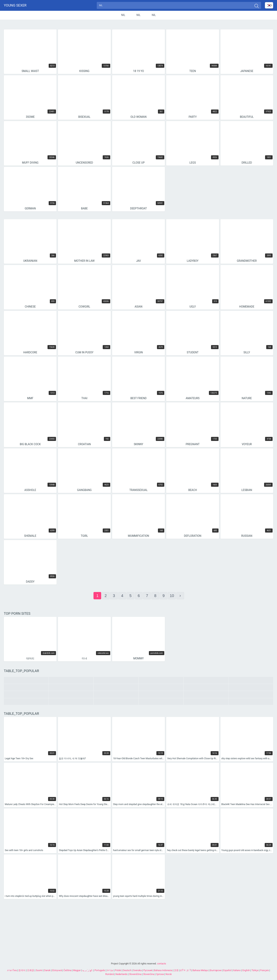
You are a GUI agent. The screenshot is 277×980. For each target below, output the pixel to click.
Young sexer (15, 6)
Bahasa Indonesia (163, 970)
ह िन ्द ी (186, 970)
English (246, 970)
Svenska (137, 970)
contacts (161, 964)
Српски (160, 974)
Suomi (39, 970)
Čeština (67, 970)
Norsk (169, 974)
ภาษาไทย (12, 970)
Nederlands (121, 974)
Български (216, 970)
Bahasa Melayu (200, 970)
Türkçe (255, 970)
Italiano (237, 970)
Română (110, 974)
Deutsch (127, 970)
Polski (118, 970)
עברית (110, 970)
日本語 (31, 970)
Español (227, 970)
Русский (148, 970)
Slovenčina (149, 974)
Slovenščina (135, 974)
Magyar (77, 970)
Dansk (47, 970)
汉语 (176, 970)
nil (123, 16)
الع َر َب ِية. (88, 970)
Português (100, 970)
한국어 (22, 970)
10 (172, 597)
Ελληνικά (57, 970)
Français (264, 970)
